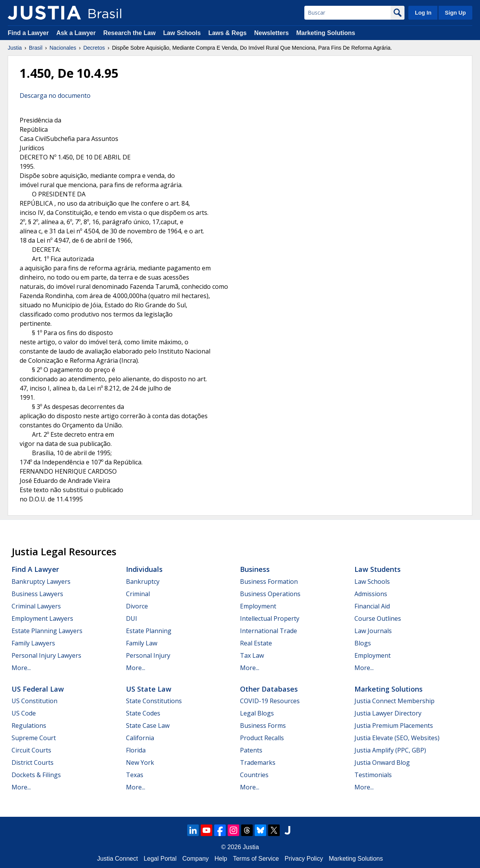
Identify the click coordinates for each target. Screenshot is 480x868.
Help (221, 859)
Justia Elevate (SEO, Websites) (397, 738)
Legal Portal (160, 859)
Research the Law (129, 33)
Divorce (137, 606)
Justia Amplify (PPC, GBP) (390, 750)
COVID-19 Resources (270, 701)
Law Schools (182, 33)
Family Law (142, 643)
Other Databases (269, 689)
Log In (423, 13)
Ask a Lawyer (77, 33)
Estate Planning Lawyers (47, 631)
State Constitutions (154, 701)
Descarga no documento (55, 96)
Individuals (144, 569)
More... (21, 668)
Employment (258, 606)
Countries (254, 775)
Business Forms (263, 726)
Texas (135, 775)
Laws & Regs (228, 33)
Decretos (94, 48)
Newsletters (272, 33)
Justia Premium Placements (394, 726)
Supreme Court (34, 738)
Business (255, 569)
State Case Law (148, 726)
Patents (251, 750)
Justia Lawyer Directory (388, 713)
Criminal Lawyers (36, 606)
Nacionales (63, 48)
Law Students (378, 569)
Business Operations (270, 594)
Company (195, 859)
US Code (24, 713)
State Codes (143, 713)
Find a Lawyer (28, 33)
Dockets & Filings (36, 775)
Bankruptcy (143, 581)
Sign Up (455, 13)
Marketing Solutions (326, 33)
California (140, 738)
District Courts (33, 762)
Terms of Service (256, 859)
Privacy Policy (304, 859)
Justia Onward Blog (382, 762)
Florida (136, 750)
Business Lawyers (37, 594)
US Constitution (34, 701)
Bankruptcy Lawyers (41, 581)
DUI (132, 618)
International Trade (269, 631)
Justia (15, 48)
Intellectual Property (270, 618)
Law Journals (373, 631)
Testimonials (373, 775)
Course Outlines (378, 618)
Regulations (29, 726)
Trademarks (258, 762)
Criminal (138, 594)
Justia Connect (117, 859)
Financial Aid (372, 606)
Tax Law (252, 655)
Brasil (36, 48)
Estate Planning (149, 631)
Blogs (363, 643)
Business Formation (269, 581)
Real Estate (256, 643)
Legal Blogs (257, 713)
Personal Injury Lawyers (46, 655)
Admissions (371, 594)
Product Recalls (262, 738)
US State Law (149, 689)
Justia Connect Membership (394, 701)
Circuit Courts (31, 750)
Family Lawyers (33, 643)
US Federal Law (38, 689)
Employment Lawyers (42, 618)
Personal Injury (148, 655)
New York (140, 762)
